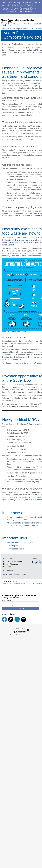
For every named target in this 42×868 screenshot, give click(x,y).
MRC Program (12, 546)
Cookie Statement (26, 11)
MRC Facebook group (15, 549)
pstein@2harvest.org (17, 406)
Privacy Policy (14, 635)
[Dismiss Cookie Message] (39, 2)
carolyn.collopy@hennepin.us (15, 574)
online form (10, 497)
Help (30, 635)
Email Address (6, 601)
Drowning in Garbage (15, 517)
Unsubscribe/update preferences (11, 583)
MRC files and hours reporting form (20, 543)
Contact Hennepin (25, 583)
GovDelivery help (36, 583)
